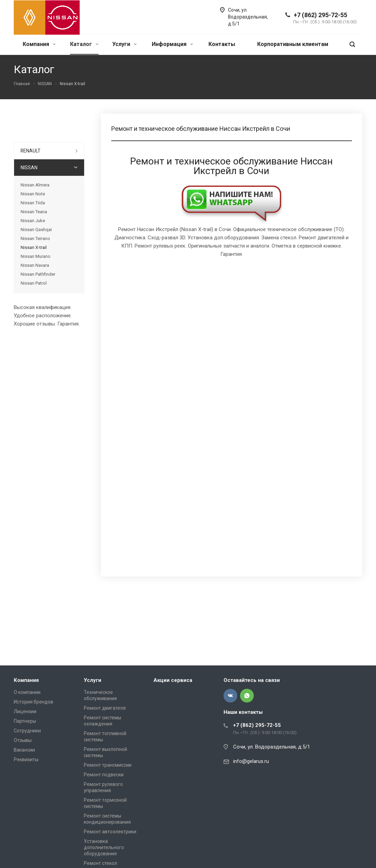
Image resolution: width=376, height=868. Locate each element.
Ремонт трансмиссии (108, 765)
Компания (39, 44)
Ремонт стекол (100, 863)
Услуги (124, 44)
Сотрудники (27, 731)
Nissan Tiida (33, 203)
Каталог (84, 44)
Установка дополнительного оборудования (104, 847)
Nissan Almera (35, 185)
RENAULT (31, 151)
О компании (27, 692)
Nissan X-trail (34, 247)
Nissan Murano (36, 256)
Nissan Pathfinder (38, 274)
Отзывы (23, 740)
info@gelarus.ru (251, 761)
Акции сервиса (173, 680)
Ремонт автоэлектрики (110, 832)
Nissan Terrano (35, 238)
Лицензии (25, 711)
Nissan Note (33, 194)
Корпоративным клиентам (293, 44)
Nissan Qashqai (36, 230)
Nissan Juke (33, 221)
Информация (172, 44)
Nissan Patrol (34, 283)
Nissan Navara (35, 265)
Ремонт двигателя (105, 708)
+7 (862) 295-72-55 (320, 15)
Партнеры (25, 721)
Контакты (222, 44)
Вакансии (24, 750)
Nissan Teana (34, 212)
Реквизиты (26, 759)
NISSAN (29, 168)
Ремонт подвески (104, 775)
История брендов (33, 702)
